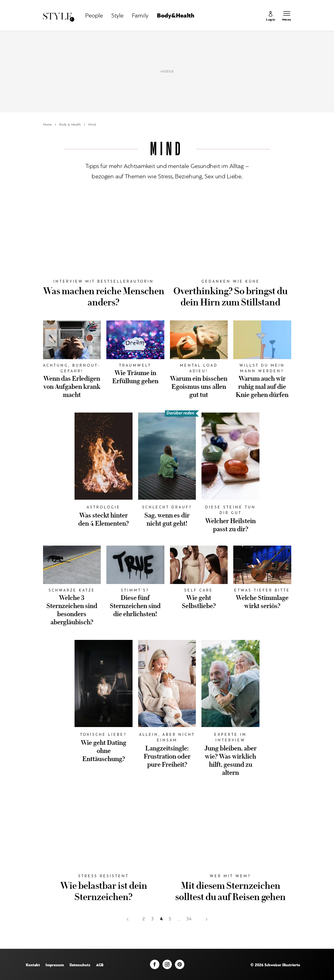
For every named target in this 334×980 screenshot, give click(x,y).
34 (189, 919)
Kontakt (33, 965)
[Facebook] (155, 966)
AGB (100, 965)
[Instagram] (167, 966)
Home (47, 125)
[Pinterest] (180, 966)
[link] (271, 17)
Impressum (55, 965)
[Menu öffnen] (287, 17)
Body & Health (70, 125)
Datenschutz (80, 965)
